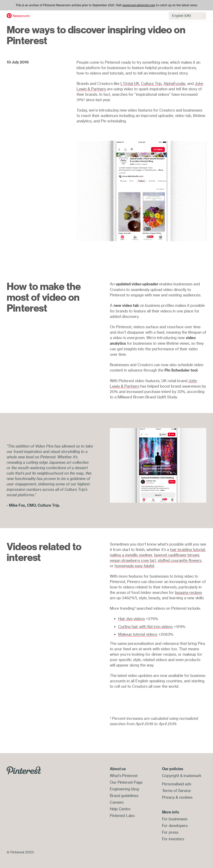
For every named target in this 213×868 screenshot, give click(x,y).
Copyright (171, 776)
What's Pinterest (124, 776)
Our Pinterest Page (126, 782)
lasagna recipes (188, 592)
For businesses (175, 819)
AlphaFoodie (174, 83)
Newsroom (21, 16)
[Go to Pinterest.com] (24, 770)
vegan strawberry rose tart (133, 560)
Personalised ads (177, 784)
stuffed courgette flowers (180, 560)
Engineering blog (124, 789)
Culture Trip (151, 83)
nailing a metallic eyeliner (131, 555)
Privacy (168, 797)
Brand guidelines (124, 796)
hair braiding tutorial (188, 550)
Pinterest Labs (122, 816)
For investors (173, 839)
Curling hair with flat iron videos (145, 627)
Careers (117, 802)
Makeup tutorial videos (138, 634)
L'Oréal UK (130, 83)
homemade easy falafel (134, 566)
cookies (186, 797)
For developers (175, 826)
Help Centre (120, 809)
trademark (192, 776)
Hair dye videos (131, 619)
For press (170, 832)
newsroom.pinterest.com (139, 5)
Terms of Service (176, 791)
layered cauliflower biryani (177, 555)
